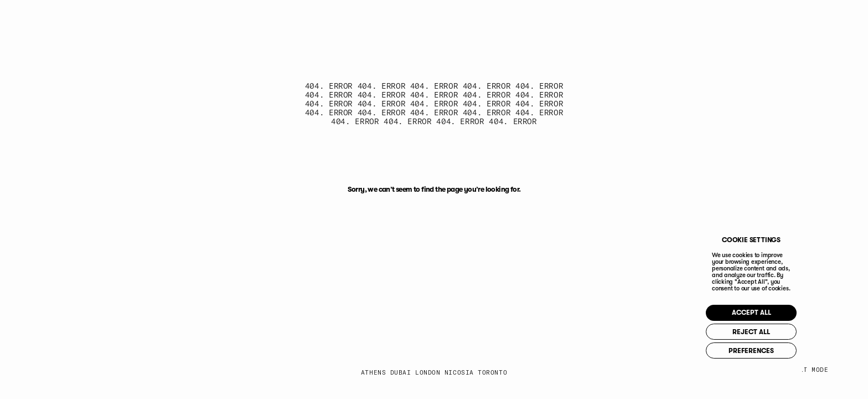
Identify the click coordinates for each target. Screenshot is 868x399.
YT (640, 21)
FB (576, 21)
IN (608, 21)
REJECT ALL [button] (774, 332)
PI (672, 21)
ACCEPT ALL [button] (774, 310)
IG (544, 21)
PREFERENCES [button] (774, 354)
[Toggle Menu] (811, 22)
